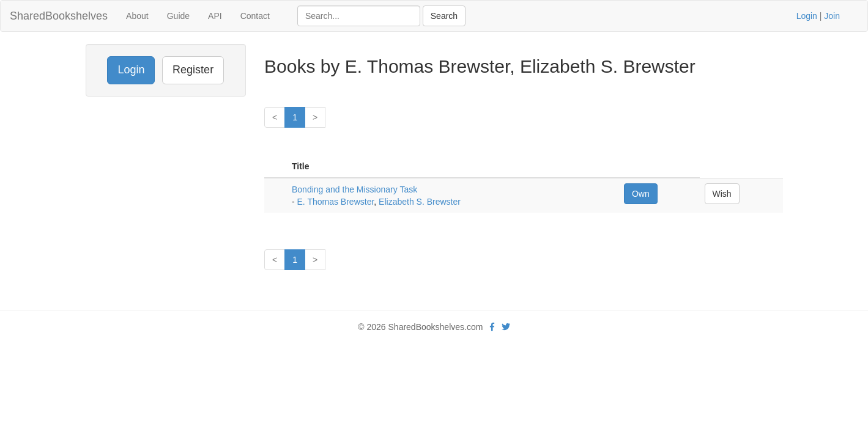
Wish (722, 194)
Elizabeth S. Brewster (420, 202)
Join (832, 16)
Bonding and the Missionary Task (354, 189)
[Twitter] (506, 327)
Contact (255, 16)
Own (641, 194)
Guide (178, 16)
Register (193, 70)
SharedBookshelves (59, 16)
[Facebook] (492, 327)
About (137, 16)
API (215, 16)
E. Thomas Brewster (336, 202)
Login (807, 16)
